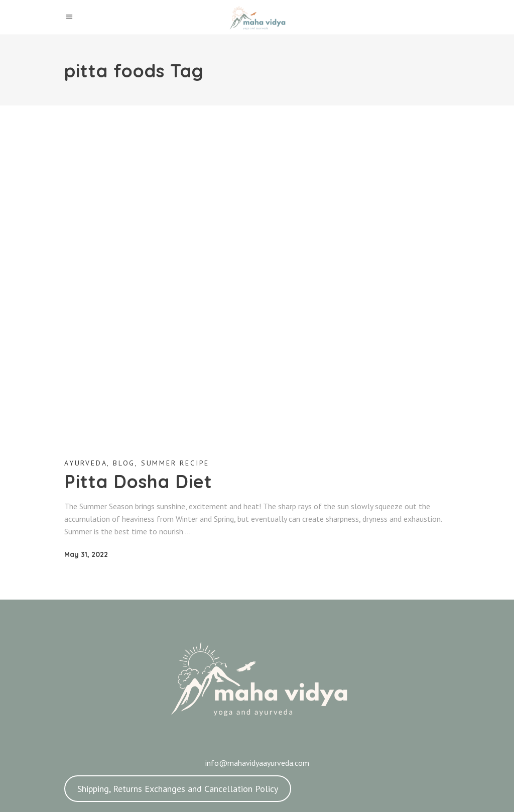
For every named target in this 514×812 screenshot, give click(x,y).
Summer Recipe (175, 463)
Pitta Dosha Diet (138, 481)
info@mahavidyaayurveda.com (257, 763)
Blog (124, 463)
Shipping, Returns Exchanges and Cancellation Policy (178, 789)
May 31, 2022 (86, 554)
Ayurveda (86, 463)
